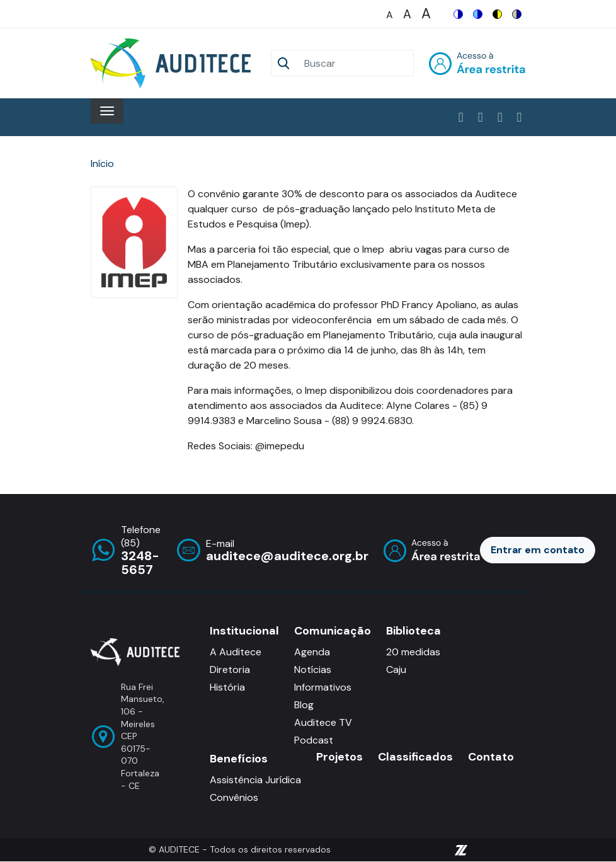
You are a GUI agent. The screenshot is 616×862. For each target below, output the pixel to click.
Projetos (339, 757)
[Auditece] (173, 63)
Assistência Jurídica (255, 780)
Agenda (312, 652)
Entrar (477, 63)
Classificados (415, 757)
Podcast (314, 740)
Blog (304, 705)
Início (102, 164)
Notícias (313, 669)
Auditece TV (323, 722)
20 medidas (413, 652)
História (227, 687)
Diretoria (230, 669)
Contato (491, 757)
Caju (396, 669)
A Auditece (236, 652)
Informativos (323, 687)
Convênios (234, 797)
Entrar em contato (538, 550)
